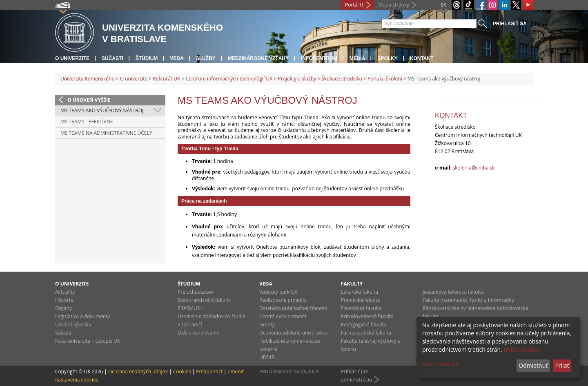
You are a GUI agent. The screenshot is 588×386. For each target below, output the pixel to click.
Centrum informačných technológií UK (229, 79)
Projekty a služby (297, 79)
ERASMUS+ (190, 308)
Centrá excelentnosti (283, 316)
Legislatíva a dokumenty (83, 316)
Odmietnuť (533, 365)
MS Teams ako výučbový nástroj (102, 110)
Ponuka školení (385, 79)
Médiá (357, 58)
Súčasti (112, 58)
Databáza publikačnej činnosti (293, 308)
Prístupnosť (209, 371)
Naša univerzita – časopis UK (88, 341)
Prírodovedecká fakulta (367, 316)
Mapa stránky (394, 5)
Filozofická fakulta (361, 308)
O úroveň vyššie (89, 100)
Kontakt (422, 58)
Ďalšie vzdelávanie (198, 333)
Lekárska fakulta (360, 292)
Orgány (63, 308)
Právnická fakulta (360, 300)
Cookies (182, 371)
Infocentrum (319, 58)
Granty (267, 325)
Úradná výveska (73, 325)
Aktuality (65, 292)
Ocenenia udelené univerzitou (293, 333)
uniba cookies (522, 349)
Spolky (387, 58)
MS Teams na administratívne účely (106, 133)
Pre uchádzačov (196, 292)
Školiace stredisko (342, 79)
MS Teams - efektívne (87, 122)
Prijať (562, 365)
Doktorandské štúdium (204, 300)
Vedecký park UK (278, 292)
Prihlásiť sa (510, 24)
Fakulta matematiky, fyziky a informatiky (468, 300)
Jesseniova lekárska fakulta (453, 292)
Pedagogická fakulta (364, 325)
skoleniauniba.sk (474, 168)
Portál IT (354, 5)
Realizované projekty (283, 300)
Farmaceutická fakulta (366, 333)
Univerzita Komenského (88, 79)
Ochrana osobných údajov (138, 371)
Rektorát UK (166, 79)
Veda (177, 58)
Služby (206, 58)
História (64, 300)
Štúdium (147, 58)
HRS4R (267, 357)
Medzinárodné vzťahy (258, 58)
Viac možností (441, 364)
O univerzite (72, 58)
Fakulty (352, 284)
